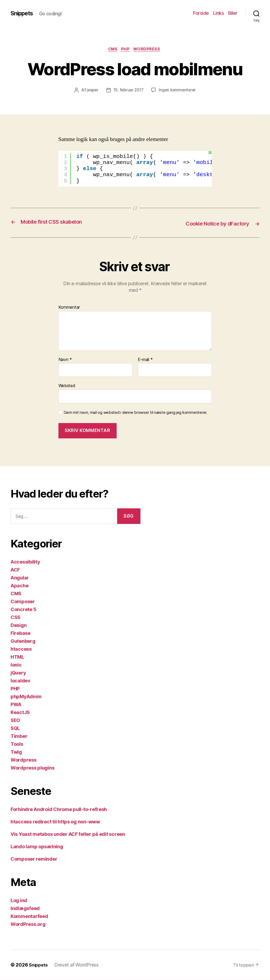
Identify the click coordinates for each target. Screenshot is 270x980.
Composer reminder (34, 859)
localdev (20, 681)
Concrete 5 (23, 610)
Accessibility (25, 562)
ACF (15, 570)
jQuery (18, 673)
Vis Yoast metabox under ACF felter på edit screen (68, 834)
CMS (112, 50)
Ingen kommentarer (179, 91)
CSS (15, 618)
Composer (23, 602)
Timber (19, 736)
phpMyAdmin (26, 697)
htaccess (21, 649)
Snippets (23, 13)
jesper (91, 91)
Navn (65, 360)
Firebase (20, 633)
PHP (127, 50)
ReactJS (20, 713)
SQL (15, 728)
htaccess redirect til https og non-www (55, 822)
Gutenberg (23, 641)
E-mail (145, 360)
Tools (17, 744)
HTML (17, 657)
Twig (16, 752)
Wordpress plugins (32, 768)
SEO (15, 721)
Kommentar (69, 308)
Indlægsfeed (25, 909)
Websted (67, 386)
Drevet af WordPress (78, 965)
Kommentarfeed (29, 916)
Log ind (19, 901)
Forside (201, 13)
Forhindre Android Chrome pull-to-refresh (59, 810)
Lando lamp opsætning (37, 847)
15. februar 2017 (128, 91)
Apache (19, 586)
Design (19, 625)
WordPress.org (28, 924)
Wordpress (150, 50)
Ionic (16, 665)
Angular (20, 578)
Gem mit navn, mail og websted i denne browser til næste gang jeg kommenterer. (136, 413)
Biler (233, 13)
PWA (16, 705)
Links (219, 13)
